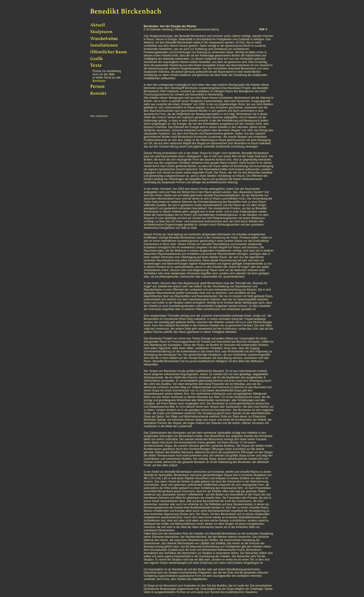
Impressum (102, 116)
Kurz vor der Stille (104, 74)
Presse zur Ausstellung (107, 71)
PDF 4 (263, 30)
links (93, 116)
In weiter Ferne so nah (106, 78)
